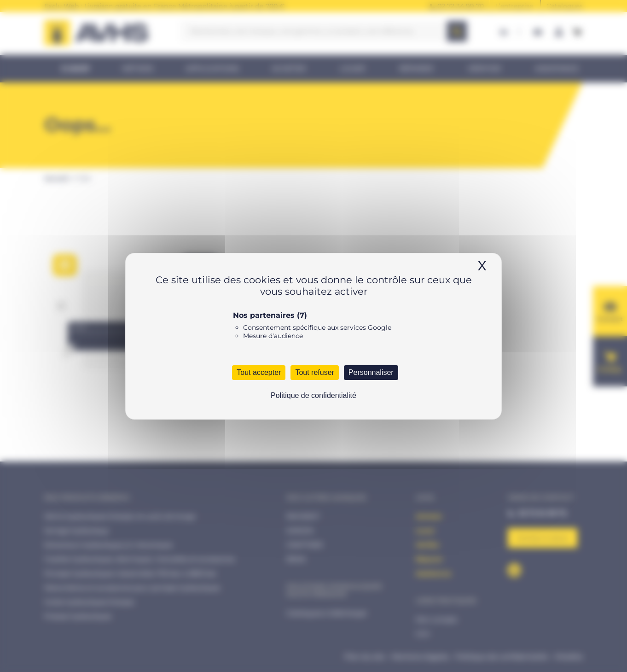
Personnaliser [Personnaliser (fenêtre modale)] (371, 372)
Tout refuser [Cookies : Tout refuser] (314, 372)
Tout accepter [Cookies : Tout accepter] (259, 372)
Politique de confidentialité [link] (313, 395)
